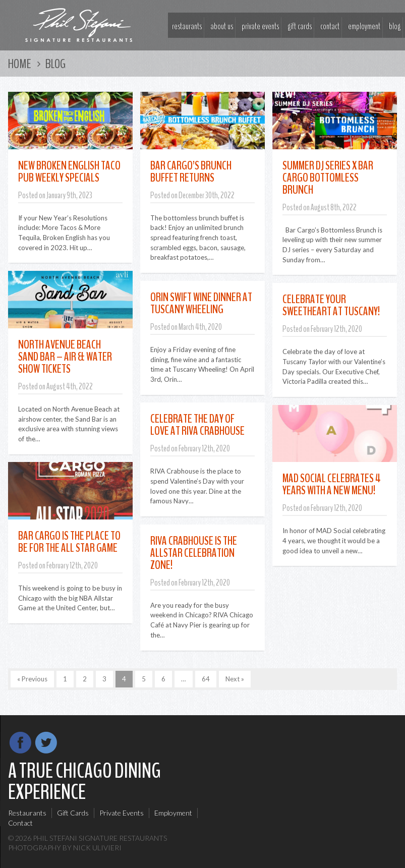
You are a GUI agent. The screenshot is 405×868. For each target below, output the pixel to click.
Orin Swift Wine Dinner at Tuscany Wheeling (201, 303)
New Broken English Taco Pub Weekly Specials (69, 171)
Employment (364, 26)
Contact (330, 26)
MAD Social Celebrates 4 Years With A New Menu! (332, 484)
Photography (35, 848)
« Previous (32, 679)
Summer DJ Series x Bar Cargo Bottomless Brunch (328, 178)
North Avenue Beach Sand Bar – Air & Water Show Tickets (65, 357)
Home (20, 64)
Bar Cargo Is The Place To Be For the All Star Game (69, 542)
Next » (235, 679)
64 (206, 679)
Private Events (260, 26)
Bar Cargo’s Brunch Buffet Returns (191, 171)
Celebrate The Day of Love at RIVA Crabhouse (197, 425)
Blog (395, 26)
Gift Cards (300, 26)
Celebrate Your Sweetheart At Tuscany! (331, 305)
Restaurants (187, 26)
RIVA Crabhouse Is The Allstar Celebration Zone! (194, 553)
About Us (222, 26)
